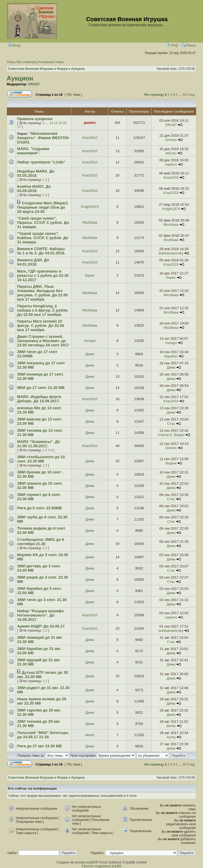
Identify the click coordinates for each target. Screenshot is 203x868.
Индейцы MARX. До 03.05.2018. (36, 173)
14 (56, 123)
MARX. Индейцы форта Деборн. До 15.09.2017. (39, 399)
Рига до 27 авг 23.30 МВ (40, 746)
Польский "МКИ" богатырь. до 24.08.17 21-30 (43, 735)
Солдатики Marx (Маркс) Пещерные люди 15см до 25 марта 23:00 (42, 207)
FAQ (172, 45)
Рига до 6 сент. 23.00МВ (39, 508)
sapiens (171, 164)
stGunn (171, 153)
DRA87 (34, 84)
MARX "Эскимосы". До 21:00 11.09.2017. (39, 444)
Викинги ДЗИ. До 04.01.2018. (33, 262)
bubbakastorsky (171, 253)
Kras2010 (90, 138)
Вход (14, 45)
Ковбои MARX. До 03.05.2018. (34, 189)
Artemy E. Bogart (171, 435)
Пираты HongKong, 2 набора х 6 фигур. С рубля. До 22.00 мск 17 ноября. (43, 310)
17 (19, 127)
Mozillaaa (90, 222)
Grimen (171, 140)
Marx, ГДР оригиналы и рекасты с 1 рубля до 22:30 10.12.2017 (43, 276)
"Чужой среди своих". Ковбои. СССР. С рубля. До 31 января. (43, 238)
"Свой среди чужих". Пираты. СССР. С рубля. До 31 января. (43, 223)
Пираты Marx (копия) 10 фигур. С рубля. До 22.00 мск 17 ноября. (41, 326)
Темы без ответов (21, 62)
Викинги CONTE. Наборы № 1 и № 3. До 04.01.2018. (41, 251)
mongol (90, 341)
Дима (90, 354)
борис (90, 275)
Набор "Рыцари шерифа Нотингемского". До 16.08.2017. (40, 615)
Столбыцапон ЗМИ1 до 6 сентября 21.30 (41, 542)
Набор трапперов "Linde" (41, 162)
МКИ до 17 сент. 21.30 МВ (41, 388)
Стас (171, 424)
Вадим (171, 463)
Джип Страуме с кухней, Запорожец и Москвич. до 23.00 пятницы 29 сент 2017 (43, 341)
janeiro (90, 123)
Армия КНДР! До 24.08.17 (41, 626)
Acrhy (171, 737)
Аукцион (20, 78)
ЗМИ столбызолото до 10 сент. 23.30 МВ (41, 459)
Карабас (171, 356)
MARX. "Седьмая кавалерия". (33, 151)
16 (184, 95)
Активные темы (51, 62)
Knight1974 (90, 207)
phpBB (91, 862)
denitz (171, 726)
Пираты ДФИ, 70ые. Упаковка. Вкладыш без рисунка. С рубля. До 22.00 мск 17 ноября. (42, 293)
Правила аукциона (35, 119)
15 (60, 123)
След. (191, 95)
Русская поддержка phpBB (101, 866)
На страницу (154, 95)
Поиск (189, 45)
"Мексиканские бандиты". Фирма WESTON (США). (43, 138)
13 (51, 123)
